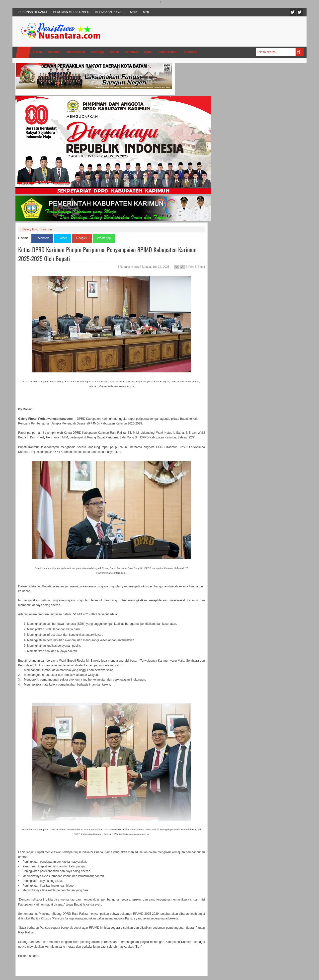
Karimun (46, 229)
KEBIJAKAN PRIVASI (110, 12)
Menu (147, 12)
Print (190, 267)
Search (300, 52)
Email (200, 267)
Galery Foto (30, 229)
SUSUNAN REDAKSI (33, 12)
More (133, 12)
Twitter (293, 12)
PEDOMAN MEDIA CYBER (71, 12)
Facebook (300, 12)
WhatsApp (104, 238)
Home (23, 52)
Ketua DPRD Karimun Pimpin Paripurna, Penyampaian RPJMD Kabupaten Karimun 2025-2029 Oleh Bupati (107, 254)
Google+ (82, 238)
